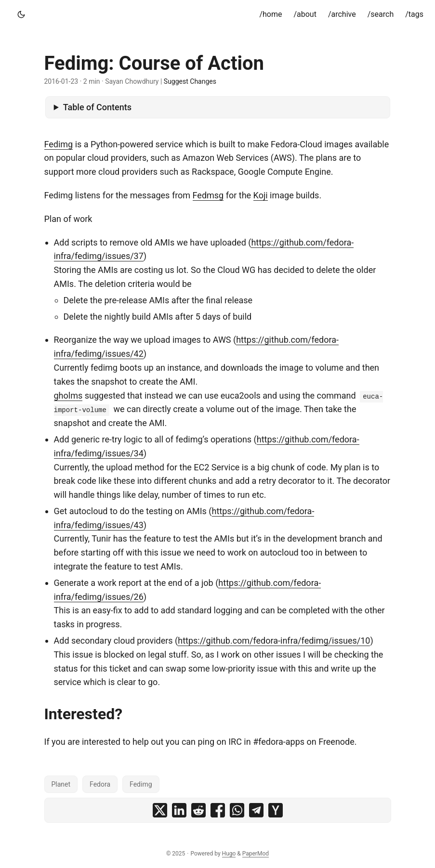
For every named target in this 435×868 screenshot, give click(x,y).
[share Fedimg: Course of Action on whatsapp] (237, 810)
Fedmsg (208, 195)
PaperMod (256, 854)
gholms (68, 395)
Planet (61, 784)
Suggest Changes (190, 81)
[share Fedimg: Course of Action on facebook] (218, 810)
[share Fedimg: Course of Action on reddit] (198, 810)
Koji (261, 195)
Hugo (229, 854)
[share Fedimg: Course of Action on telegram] (256, 810)
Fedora (100, 784)
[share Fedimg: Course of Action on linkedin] (179, 810)
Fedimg (59, 144)
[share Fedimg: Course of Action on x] (160, 810)
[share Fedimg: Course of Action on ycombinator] (276, 810)
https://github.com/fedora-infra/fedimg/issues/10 (274, 641)
